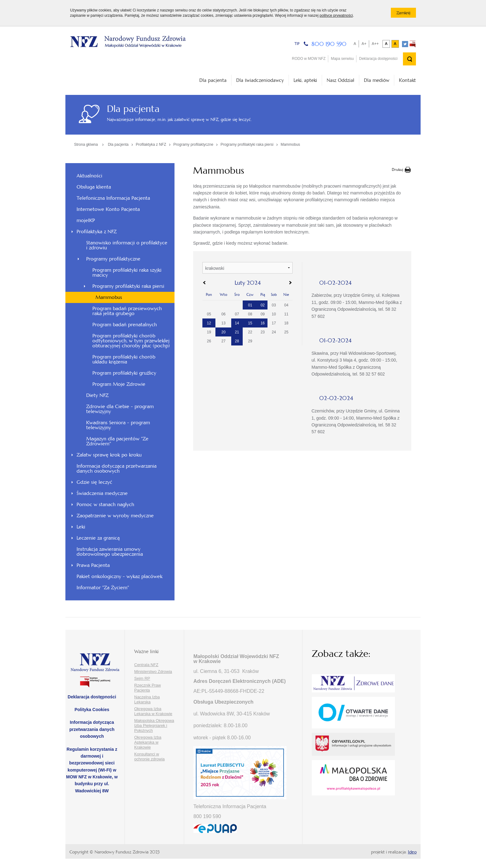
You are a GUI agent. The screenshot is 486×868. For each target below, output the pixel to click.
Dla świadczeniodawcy (260, 80)
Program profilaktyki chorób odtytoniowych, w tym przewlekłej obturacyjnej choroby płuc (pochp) (131, 341)
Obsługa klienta (94, 187)
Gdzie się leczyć (94, 482)
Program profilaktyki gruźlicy (124, 373)
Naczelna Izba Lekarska (147, 699)
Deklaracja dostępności (378, 59)
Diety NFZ (97, 395)
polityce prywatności (336, 16)
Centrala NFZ (146, 665)
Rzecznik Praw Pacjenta (148, 688)
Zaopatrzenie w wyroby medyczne (115, 516)
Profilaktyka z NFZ (151, 145)
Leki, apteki (305, 80)
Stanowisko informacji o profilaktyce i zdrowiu (127, 245)
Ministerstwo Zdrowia (153, 672)
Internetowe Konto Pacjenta (108, 209)
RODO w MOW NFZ (309, 59)
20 (223, 332)
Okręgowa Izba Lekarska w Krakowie (153, 711)
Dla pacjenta (213, 80)
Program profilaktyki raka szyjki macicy (127, 272)
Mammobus (290, 145)
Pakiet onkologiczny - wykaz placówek (119, 576)
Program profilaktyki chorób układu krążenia (124, 359)
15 (250, 323)
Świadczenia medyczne (102, 493)
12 (209, 323)
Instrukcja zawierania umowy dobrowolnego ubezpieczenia (110, 552)
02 (263, 305)
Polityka (92, 710)
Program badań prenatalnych (125, 325)
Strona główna (86, 145)
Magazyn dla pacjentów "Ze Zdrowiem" (117, 441)
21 (237, 332)
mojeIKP (86, 220)
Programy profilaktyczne (193, 145)
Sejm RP (142, 678)
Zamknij (406, 14)
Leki (81, 527)
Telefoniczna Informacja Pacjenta (113, 198)
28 (237, 341)
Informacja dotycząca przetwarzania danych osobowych (117, 468)
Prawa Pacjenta (93, 565)
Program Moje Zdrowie (119, 384)
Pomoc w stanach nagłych (105, 504)
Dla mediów (377, 80)
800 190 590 (329, 44)
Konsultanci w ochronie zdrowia (149, 757)
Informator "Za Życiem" (103, 588)
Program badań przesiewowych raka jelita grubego (127, 311)
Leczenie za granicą (98, 538)
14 (237, 323)
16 (263, 323)
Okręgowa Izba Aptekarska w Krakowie (148, 742)
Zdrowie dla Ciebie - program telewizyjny (120, 409)
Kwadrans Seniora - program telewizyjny (118, 425)
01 (250, 305)
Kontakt (407, 80)
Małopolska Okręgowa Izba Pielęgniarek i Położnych (154, 726)
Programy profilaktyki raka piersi (247, 145)
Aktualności (89, 176)
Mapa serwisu (342, 59)
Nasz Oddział (340, 80)
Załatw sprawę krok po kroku (109, 455)
